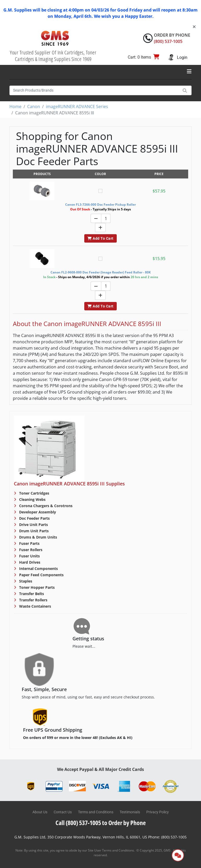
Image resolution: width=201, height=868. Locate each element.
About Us (40, 812)
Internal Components (38, 569)
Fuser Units (29, 556)
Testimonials (130, 812)
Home (15, 107)
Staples (25, 581)
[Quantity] (106, 218)
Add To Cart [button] (100, 238)
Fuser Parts (29, 543)
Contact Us (63, 812)
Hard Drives (29, 562)
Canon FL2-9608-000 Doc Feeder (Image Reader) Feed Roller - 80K (101, 272)
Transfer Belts (31, 594)
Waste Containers (35, 606)
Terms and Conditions (96, 812)
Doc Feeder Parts (34, 518)
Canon (34, 107)
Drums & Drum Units (38, 537)
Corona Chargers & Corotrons (45, 506)
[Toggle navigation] (189, 71)
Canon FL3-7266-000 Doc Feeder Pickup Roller (100, 205)
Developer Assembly (37, 512)
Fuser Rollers (30, 550)
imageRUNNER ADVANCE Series (77, 107)
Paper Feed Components (41, 575)
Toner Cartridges (34, 493)
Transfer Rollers (33, 600)
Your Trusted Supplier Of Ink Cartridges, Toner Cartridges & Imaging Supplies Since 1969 (53, 56)
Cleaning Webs (32, 499)
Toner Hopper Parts (36, 587)
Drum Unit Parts (33, 531)
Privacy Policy (158, 812)
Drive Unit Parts (33, 525)
